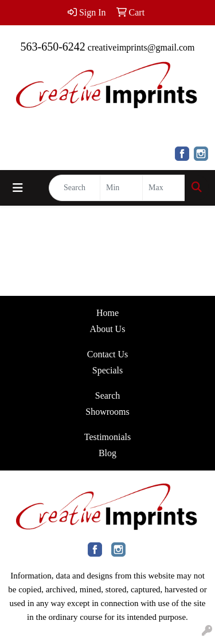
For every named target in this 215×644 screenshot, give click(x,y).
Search (108, 396)
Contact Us (108, 354)
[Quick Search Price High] (164, 188)
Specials (107, 370)
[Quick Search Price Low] (121, 188)
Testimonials (108, 437)
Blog (107, 453)
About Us (108, 329)
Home (107, 313)
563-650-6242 (52, 47)
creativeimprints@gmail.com (141, 47)
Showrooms (107, 412)
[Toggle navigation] (18, 188)
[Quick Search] (75, 188)
